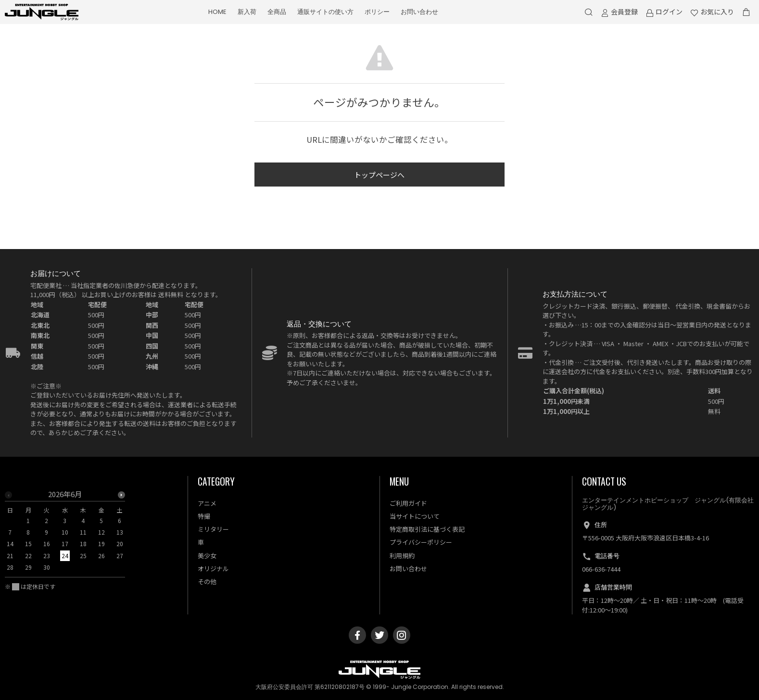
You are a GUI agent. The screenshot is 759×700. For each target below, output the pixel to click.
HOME (217, 12)
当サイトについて (415, 516)
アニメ (207, 503)
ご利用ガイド (408, 503)
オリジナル (213, 569)
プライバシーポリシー (421, 542)
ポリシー (377, 12)
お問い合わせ (419, 12)
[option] (65, 534)
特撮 (204, 516)
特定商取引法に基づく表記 (427, 529)
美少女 (207, 556)
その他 (207, 581)
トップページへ (379, 175)
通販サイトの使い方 (325, 12)
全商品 (277, 12)
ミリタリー (213, 529)
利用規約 (402, 556)
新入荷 (247, 12)
